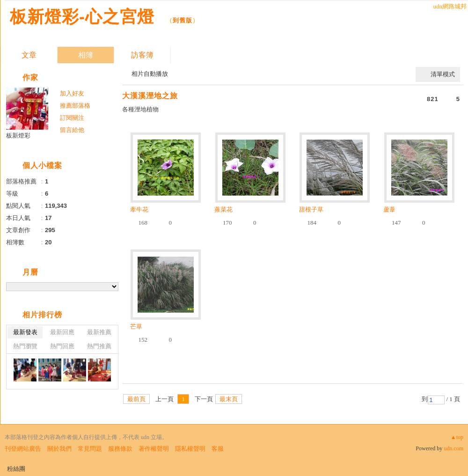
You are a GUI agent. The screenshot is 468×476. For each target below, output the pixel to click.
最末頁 (229, 399)
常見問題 (90, 449)
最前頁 (136, 399)
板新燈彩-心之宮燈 (85, 17)
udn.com (453, 448)
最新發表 (25, 332)
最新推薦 (99, 332)
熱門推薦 (99, 346)
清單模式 (443, 74)
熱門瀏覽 (25, 346)
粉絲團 (16, 469)
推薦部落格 (75, 106)
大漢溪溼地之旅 (150, 96)
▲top (457, 437)
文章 (29, 55)
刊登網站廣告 (23, 449)
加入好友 (72, 93)
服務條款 (120, 449)
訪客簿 (142, 55)
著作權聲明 (154, 449)
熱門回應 (62, 346)
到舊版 (183, 20)
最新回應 (62, 332)
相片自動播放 (150, 74)
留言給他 (72, 130)
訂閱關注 (72, 118)
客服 (218, 449)
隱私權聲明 (190, 449)
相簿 (86, 55)
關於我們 (59, 449)
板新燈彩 (18, 135)
